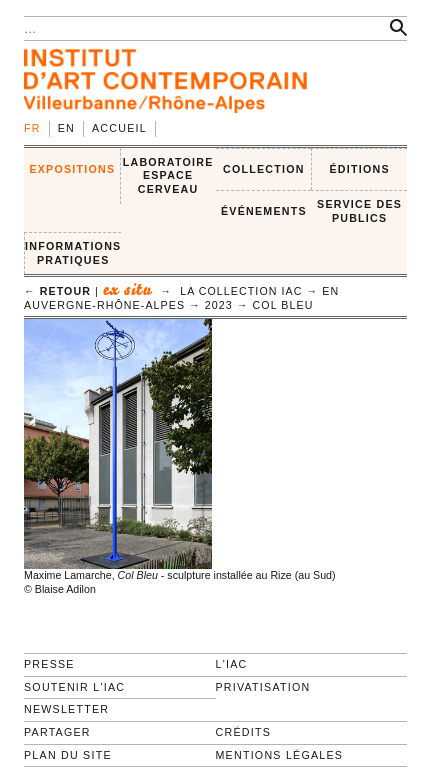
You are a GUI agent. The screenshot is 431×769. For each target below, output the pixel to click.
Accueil (119, 128)
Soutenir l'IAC (74, 687)
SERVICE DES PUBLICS (359, 211)
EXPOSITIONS (72, 169)
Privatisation (263, 687)
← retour (57, 291)
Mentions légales (280, 755)
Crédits (243, 732)
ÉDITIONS (359, 169)
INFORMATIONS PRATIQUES (73, 253)
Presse (49, 664)
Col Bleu (283, 305)
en (66, 128)
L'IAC (232, 664)
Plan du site (68, 755)
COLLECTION (264, 169)
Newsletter (66, 709)
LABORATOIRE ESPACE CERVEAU (168, 175)
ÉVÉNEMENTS (264, 211)
